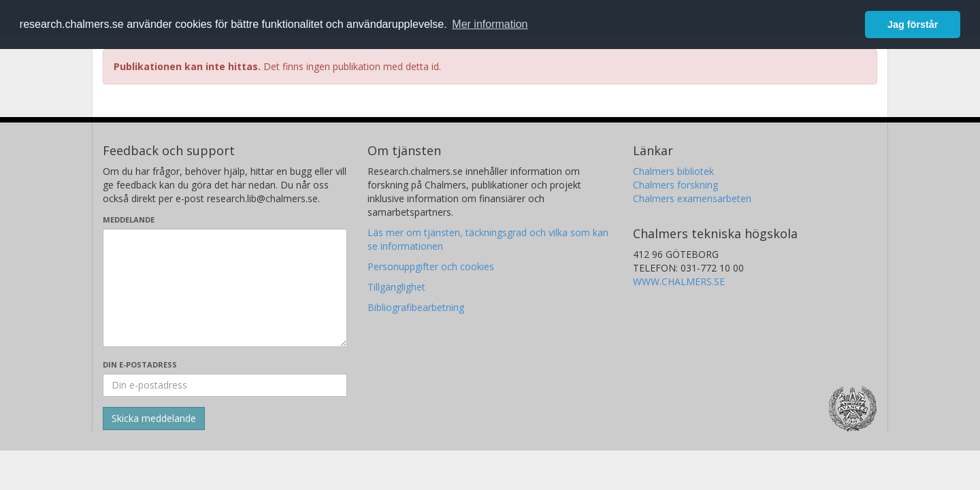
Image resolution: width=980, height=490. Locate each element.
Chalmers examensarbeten (692, 198)
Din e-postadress (140, 364)
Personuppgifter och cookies (431, 266)
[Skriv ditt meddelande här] (225, 288)
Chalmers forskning (675, 185)
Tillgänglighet (396, 287)
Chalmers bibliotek (673, 171)
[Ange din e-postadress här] (225, 385)
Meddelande (129, 219)
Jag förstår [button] (913, 24)
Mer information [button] (490, 24)
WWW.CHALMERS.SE (679, 281)
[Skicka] (154, 419)
